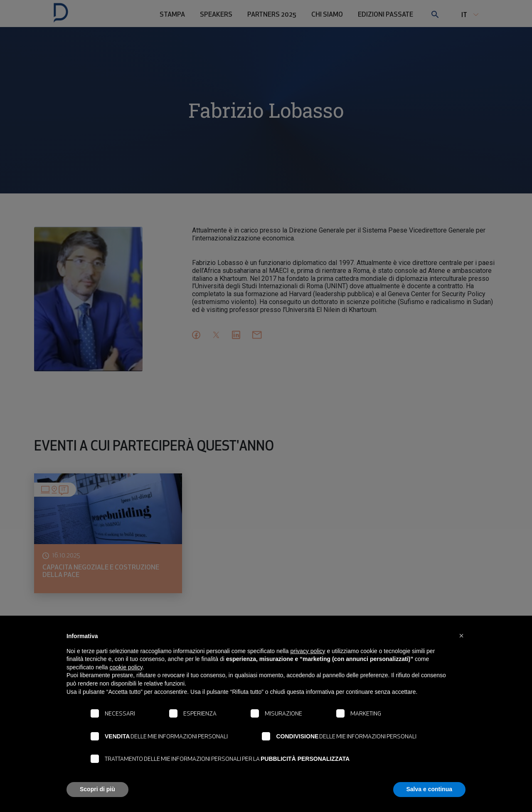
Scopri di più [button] (97, 789)
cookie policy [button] (126, 667)
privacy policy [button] (308, 651)
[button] (461, 636)
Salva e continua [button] (429, 789)
